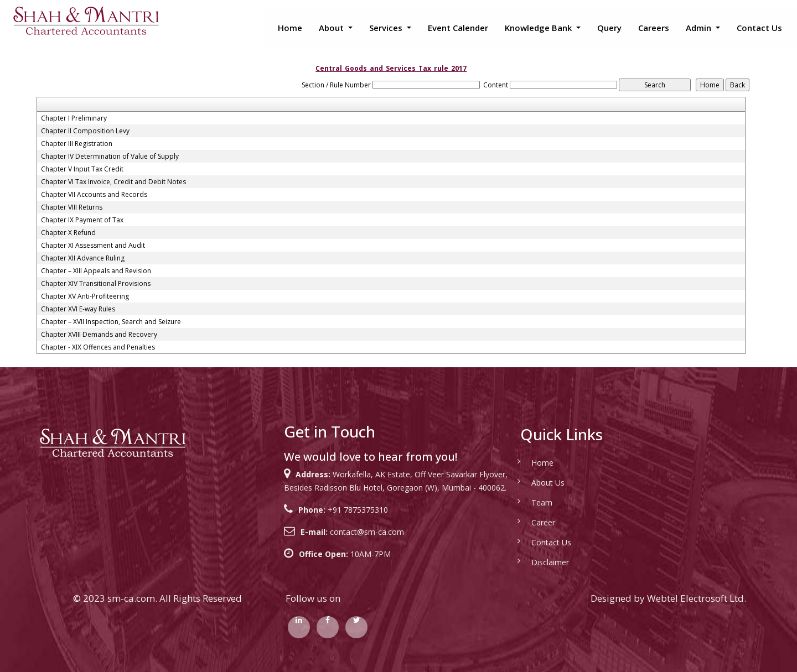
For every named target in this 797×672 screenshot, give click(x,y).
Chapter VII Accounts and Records (94, 195)
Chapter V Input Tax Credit (82, 169)
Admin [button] (700, 28)
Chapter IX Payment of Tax (82, 220)
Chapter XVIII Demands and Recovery (99, 335)
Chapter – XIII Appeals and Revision (96, 271)
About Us (532, 483)
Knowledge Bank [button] (539, 28)
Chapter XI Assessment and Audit (93, 246)
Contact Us (759, 28)
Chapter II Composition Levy (85, 131)
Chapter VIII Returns (72, 207)
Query (609, 28)
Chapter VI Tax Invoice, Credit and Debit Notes (113, 182)
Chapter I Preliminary (74, 118)
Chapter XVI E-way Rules (78, 309)
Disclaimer (534, 562)
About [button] (332, 28)
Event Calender (458, 28)
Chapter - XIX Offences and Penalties (98, 347)
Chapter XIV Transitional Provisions (96, 284)
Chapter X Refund (68, 233)
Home (290, 28)
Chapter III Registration (77, 144)
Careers (654, 28)
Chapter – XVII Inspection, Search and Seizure (111, 322)
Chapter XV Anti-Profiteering (85, 296)
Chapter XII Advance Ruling (83, 258)
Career (527, 522)
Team (526, 502)
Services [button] (387, 28)
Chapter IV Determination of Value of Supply (110, 157)
